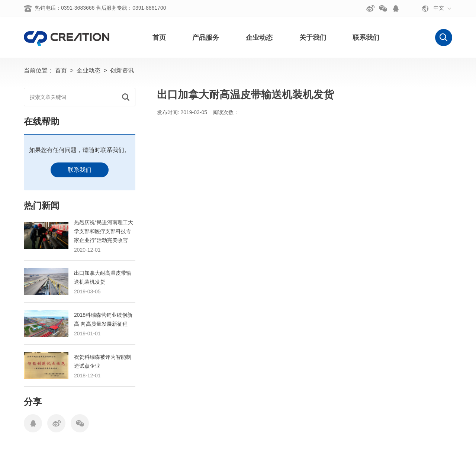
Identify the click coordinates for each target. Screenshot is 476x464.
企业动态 (89, 70)
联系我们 (80, 170)
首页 (61, 70)
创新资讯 (122, 70)
